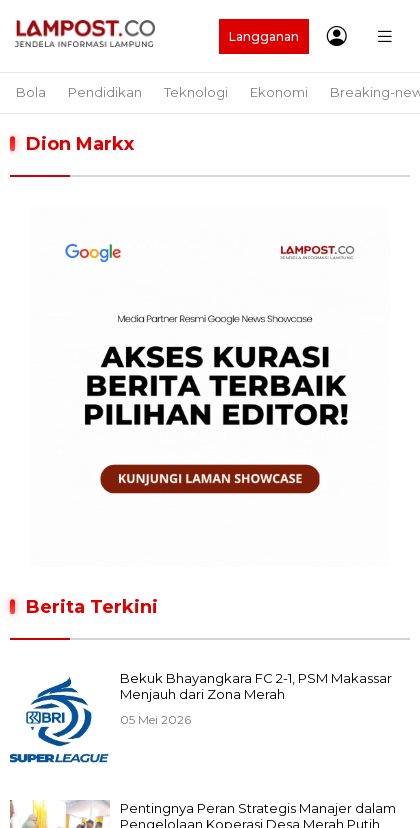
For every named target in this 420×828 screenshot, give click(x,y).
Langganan (264, 36)
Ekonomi (279, 92)
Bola (31, 92)
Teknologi (196, 92)
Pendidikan (105, 92)
